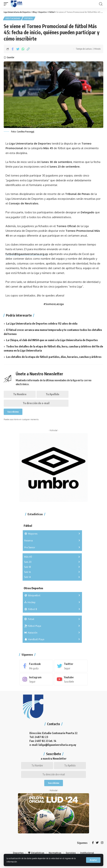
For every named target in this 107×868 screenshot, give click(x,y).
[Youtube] (71, 679)
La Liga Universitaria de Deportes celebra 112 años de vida (42, 323)
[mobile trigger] (7, 4)
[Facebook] (36, 666)
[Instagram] (36, 679)
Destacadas (13, 18)
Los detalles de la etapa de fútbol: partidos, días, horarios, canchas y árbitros (54, 357)
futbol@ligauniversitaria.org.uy (27, 254)
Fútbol (29, 18)
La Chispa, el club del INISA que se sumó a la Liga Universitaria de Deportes (52, 340)
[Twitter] (71, 666)
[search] (101, 4)
